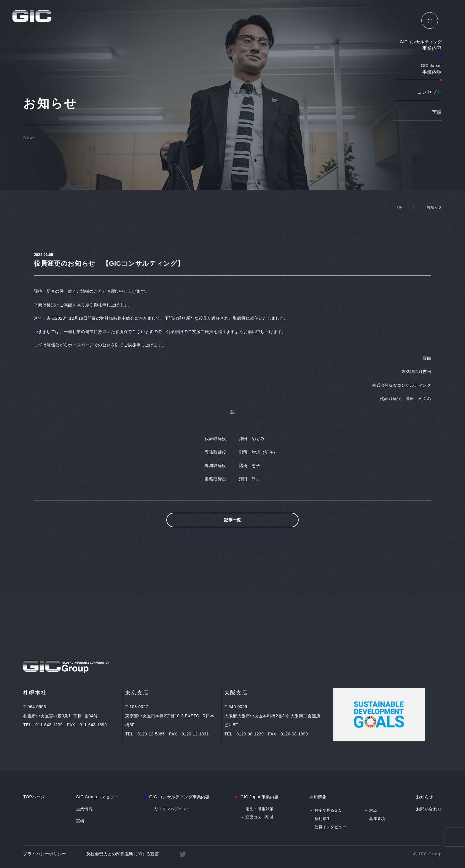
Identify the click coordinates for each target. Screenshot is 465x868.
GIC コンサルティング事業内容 (179, 797)
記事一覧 (232, 520)
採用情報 (318, 797)
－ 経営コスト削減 (257, 817)
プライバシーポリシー (44, 854)
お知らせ (425, 797)
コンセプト (429, 92)
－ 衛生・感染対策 (257, 809)
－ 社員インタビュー (328, 827)
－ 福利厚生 (320, 819)
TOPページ (34, 797)
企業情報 (85, 809)
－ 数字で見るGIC (325, 810)
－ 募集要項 (375, 819)
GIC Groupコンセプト (97, 797)
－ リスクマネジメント (170, 809)
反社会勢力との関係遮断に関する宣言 (123, 854)
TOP (399, 207)
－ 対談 (371, 810)
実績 (437, 112)
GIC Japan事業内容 (259, 797)
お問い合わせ (429, 809)
